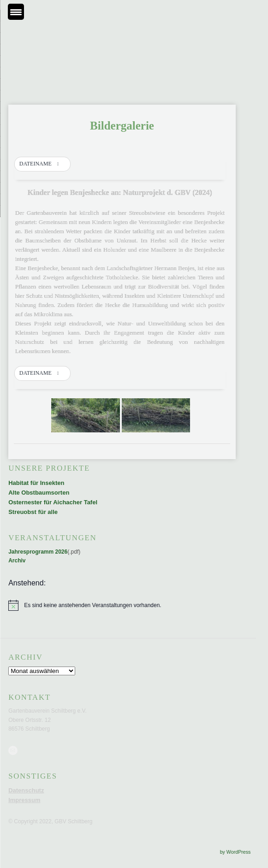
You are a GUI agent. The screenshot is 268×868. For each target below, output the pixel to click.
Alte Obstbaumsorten (39, 493)
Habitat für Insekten (36, 483)
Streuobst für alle (33, 512)
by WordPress (235, 852)
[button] (42, 164)
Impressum (24, 800)
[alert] (122, 605)
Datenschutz (26, 790)
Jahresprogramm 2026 (38, 552)
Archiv (17, 561)
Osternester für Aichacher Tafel (53, 502)
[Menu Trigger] (16, 12)
